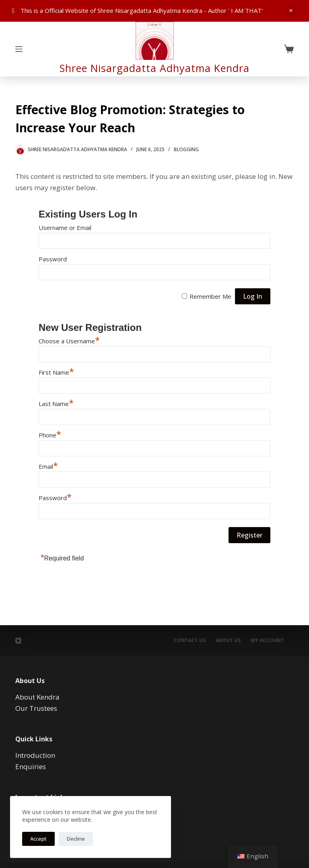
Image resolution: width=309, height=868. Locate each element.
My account (267, 640)
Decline (76, 839)
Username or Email (65, 228)
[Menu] (19, 49)
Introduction (35, 755)
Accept (38, 839)
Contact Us (190, 640)
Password (53, 259)
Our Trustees (36, 708)
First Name (56, 372)
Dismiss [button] (291, 11)
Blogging (186, 149)
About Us (228, 640)
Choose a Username (69, 341)
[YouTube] (18, 641)
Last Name (56, 404)
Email (48, 466)
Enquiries (31, 766)
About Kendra (37, 697)
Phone (50, 435)
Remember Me (210, 296)
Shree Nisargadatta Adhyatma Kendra (154, 68)
